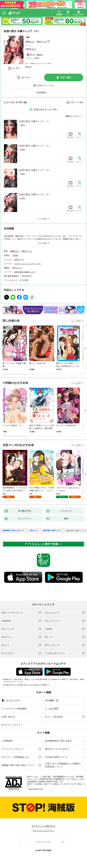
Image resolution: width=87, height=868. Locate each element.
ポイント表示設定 (54, 717)
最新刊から (78, 116)
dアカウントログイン (12, 725)
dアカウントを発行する (43, 826)
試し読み (16, 68)
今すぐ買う (66, 77)
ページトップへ (43, 842)
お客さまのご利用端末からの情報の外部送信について (63, 765)
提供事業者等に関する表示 (58, 741)
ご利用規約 (7, 741)
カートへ (26, 77)
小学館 (15, 255)
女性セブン (17, 268)
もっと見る (76, 321)
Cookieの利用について (56, 757)
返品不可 (29, 67)
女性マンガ (19, 260)
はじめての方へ (12, 700)
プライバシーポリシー (13, 749)
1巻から (69, 116)
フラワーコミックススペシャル (27, 264)
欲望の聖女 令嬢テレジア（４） (35, 194)
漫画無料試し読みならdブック (13, 531)
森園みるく (30, 42)
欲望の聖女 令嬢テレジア (25, 272)
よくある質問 (52, 709)
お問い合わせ (8, 717)
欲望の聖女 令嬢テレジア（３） (35, 170)
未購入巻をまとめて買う (46, 110)
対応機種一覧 (52, 700)
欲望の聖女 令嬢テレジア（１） (35, 121)
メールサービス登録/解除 (14, 709)
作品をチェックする (46, 85)
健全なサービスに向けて (57, 749)
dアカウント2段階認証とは (15, 757)
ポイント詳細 (33, 58)
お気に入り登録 (77, 102)
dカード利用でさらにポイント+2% (38, 64)
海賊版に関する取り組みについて (18, 765)
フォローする (49, 41)
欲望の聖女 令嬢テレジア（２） (35, 146)
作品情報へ (42, 92)
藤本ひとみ (42, 42)
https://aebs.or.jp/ (36, 789)
